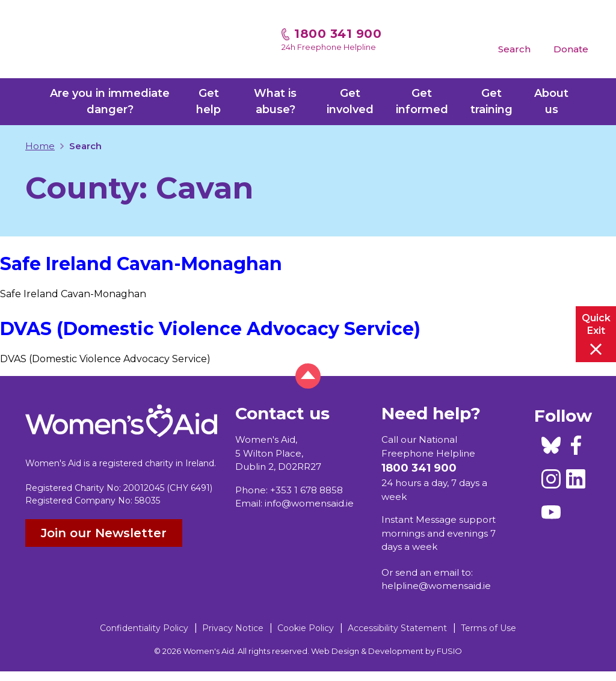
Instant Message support (439, 519)
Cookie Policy (306, 628)
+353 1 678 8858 (306, 490)
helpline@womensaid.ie (436, 586)
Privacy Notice (233, 628)
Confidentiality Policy (144, 628)
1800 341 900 (338, 34)
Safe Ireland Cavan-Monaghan (141, 264)
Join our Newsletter (104, 533)
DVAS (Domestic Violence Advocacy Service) (210, 329)
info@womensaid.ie (309, 503)
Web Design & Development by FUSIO (387, 651)
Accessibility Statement (397, 628)
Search (514, 49)
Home (40, 146)
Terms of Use (488, 628)
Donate (571, 49)
